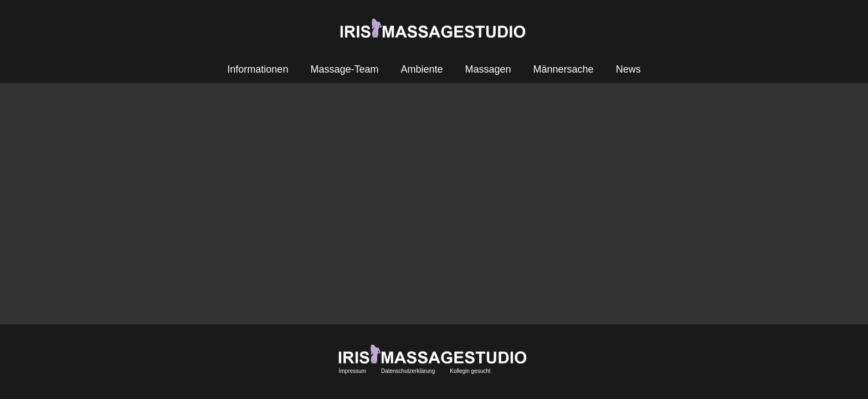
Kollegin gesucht (470, 371)
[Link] (434, 28)
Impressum (352, 371)
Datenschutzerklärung (408, 371)
